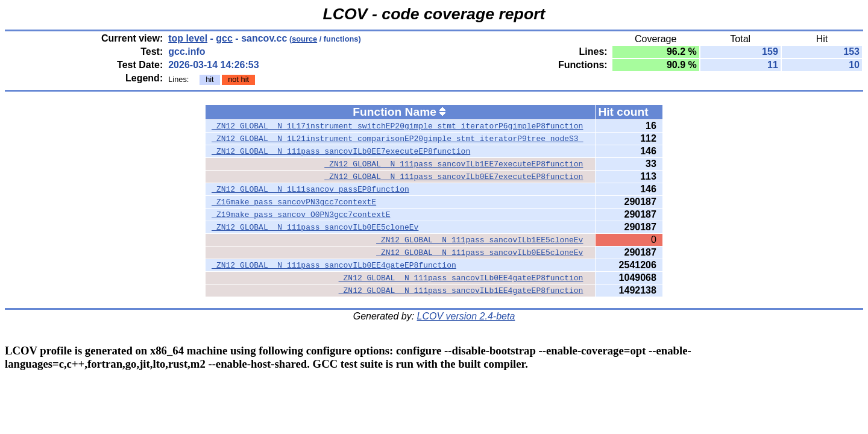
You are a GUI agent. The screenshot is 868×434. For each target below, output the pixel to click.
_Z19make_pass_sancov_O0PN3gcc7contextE (301, 215)
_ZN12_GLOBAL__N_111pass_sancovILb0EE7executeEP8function (341, 151)
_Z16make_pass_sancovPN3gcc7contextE (294, 202)
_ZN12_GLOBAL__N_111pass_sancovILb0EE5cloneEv (315, 227)
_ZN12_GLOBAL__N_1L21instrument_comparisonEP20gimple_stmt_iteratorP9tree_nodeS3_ (397, 139)
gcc (224, 38)
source (304, 39)
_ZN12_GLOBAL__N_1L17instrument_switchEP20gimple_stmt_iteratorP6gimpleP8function (397, 126)
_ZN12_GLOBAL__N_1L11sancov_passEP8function (310, 189)
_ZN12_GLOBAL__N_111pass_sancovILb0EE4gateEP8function (334, 265)
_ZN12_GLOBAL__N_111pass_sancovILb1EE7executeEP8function (454, 164)
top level (188, 38)
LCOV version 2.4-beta (466, 316)
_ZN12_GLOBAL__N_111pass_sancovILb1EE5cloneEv (480, 240)
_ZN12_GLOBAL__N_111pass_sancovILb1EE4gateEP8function (461, 291)
